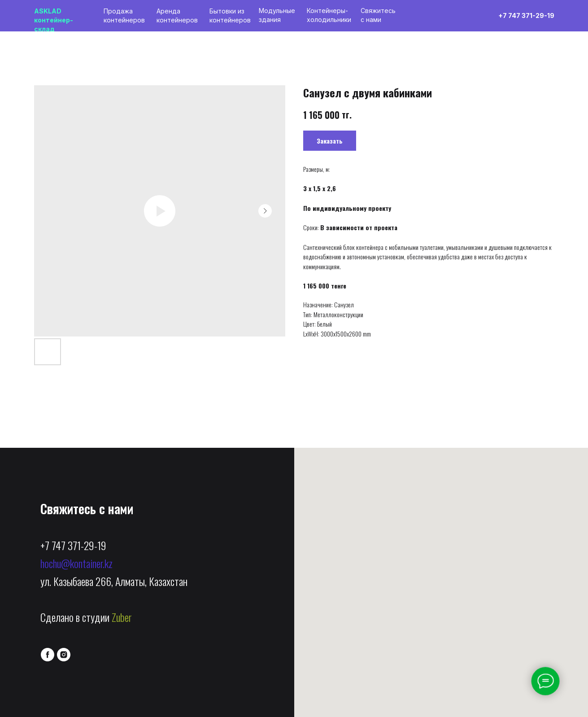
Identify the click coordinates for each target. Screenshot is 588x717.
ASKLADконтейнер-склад (54, 20)
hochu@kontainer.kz (76, 563)
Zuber (122, 617)
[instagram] (64, 655)
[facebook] (48, 655)
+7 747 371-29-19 (73, 545)
